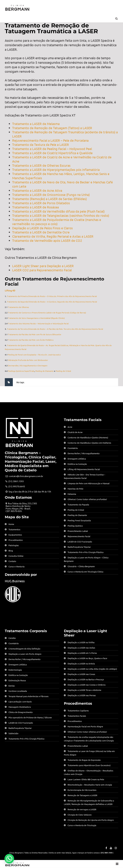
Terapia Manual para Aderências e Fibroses (29, 696)
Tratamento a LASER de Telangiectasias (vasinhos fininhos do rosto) (61, 215)
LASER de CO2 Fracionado (80, 542)
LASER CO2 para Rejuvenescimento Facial (42, 270)
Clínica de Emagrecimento (21, 712)
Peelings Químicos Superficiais (21, 371)
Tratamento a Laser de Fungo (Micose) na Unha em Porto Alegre (89, 753)
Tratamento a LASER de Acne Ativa (37, 190)
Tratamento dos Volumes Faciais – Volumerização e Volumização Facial (38, 323)
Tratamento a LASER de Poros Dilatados (41, 203)
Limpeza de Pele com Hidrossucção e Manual (89, 483)
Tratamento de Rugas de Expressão (84, 760)
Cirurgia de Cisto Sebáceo (80, 815)
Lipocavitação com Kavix (20, 702)
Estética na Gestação (77, 464)
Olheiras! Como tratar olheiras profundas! (87, 499)
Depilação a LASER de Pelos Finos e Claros (42, 228)
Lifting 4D (10, 290)
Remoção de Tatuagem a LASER (82, 795)
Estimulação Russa (17, 680)
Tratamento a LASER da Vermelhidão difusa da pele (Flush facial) (58, 211)
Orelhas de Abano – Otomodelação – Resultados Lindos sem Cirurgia (89, 772)
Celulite (12, 638)
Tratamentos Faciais (77, 716)
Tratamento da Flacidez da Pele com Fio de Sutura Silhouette (35, 334)
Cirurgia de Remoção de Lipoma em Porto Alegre (91, 820)
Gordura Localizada (18, 691)
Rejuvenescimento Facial (79, 536)
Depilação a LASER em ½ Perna (82, 653)
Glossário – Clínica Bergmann (81, 566)
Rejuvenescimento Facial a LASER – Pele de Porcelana (50, 140)
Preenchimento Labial (78, 531)
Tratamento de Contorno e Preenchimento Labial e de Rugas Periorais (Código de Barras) (47, 313)
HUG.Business (15, 581)
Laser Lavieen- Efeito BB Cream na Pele (86, 779)
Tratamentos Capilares (78, 711)
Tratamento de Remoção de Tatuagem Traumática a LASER (51, 28)
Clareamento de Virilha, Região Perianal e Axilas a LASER (53, 236)
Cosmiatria (73, 448)
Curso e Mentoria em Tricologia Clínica (85, 572)
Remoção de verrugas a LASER (82, 809)
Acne (70, 427)
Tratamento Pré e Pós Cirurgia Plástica (86, 552)
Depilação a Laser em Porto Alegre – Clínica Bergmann (86, 559)
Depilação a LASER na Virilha (81, 642)
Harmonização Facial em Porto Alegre (85, 726)
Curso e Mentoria (16, 566)
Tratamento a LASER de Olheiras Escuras (41, 165)
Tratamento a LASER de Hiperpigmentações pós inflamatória (56, 170)
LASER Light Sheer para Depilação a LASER (43, 266)
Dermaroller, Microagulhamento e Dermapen (28, 365)
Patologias (14, 545)
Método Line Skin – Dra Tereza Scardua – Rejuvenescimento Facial (84, 476)
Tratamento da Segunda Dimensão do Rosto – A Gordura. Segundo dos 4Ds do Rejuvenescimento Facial (52, 302)
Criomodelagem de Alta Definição (24, 649)
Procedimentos (16, 540)
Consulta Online (16, 556)
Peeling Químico (75, 526)
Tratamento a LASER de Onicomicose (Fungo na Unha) (51, 195)
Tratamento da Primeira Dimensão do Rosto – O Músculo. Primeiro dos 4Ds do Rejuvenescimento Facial (52, 296)
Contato (12, 561)
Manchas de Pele (75, 489)
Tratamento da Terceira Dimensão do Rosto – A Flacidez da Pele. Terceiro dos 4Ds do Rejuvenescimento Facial (55, 329)
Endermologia (15, 670)
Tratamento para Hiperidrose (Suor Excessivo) (89, 765)
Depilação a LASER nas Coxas (81, 674)
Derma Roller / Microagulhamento (84, 453)
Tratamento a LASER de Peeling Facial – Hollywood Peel (52, 149)
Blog (11, 551)
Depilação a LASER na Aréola (81, 664)
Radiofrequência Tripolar (79, 547)
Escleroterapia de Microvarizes (82, 790)
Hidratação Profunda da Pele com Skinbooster (28, 360)
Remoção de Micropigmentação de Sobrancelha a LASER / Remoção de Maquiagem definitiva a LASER (89, 802)
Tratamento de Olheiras (18, 307)
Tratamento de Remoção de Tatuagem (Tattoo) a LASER (52, 128)
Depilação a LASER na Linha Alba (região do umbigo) (92, 669)
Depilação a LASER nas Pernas (82, 695)
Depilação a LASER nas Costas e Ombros (87, 685)
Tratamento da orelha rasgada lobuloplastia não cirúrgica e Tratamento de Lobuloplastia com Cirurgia (89, 739)
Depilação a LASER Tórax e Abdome (84, 690)
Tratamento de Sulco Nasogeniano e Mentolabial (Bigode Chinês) (36, 318)
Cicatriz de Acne (75, 432)
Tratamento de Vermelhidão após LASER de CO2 (47, 240)
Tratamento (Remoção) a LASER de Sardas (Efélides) (49, 199)
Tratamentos (14, 529)
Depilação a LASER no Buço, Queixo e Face (87, 658)
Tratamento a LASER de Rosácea (35, 207)
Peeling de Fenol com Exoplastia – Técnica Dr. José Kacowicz (34, 355)
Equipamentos (15, 535)
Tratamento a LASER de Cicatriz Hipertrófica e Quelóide (52, 153)
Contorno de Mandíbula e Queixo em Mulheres (89, 443)
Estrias (12, 686)
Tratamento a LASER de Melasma (36, 124)
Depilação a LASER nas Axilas (81, 648)
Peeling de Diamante (45, 371)
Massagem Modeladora (20, 707)
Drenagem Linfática (77, 459)
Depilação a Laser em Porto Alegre (25, 654)
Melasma (72, 494)
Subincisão (13, 733)
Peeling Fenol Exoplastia (79, 520)
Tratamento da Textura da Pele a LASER (41, 144)
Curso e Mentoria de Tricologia (82, 825)
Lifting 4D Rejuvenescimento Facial (84, 469)
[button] (9, 859)
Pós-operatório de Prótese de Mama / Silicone (30, 717)
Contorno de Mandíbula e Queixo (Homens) (88, 437)
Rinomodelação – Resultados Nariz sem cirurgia (90, 785)
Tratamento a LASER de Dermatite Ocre (41, 232)
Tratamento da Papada (78, 505)
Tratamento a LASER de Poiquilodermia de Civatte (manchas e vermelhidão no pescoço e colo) (57, 222)
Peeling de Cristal (63, 371)
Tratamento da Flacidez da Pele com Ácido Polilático (31, 340)
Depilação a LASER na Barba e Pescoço (86, 679)
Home (11, 524)
